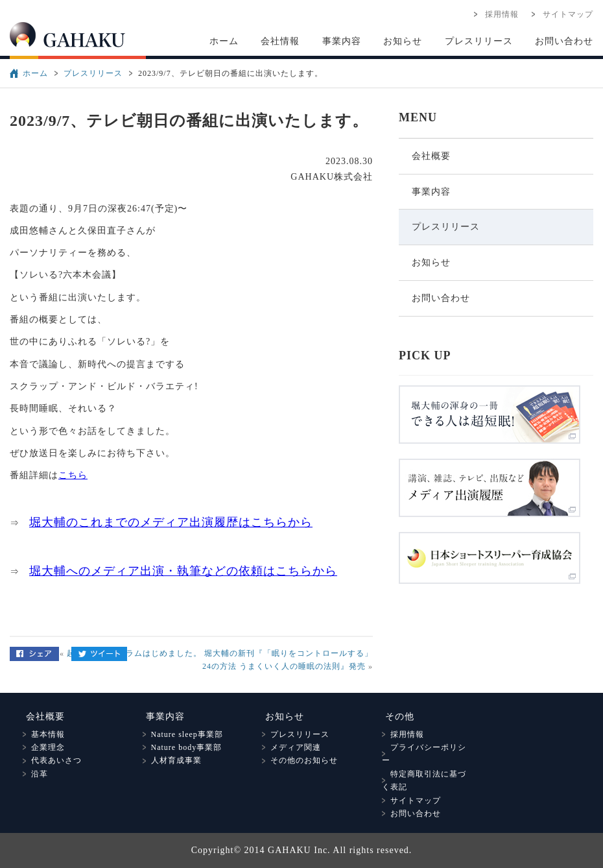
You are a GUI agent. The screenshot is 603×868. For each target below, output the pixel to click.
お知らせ (403, 41)
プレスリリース (479, 41)
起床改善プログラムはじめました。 (134, 653)
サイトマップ (564, 14)
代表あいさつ (52, 760)
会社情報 (280, 41)
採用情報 (498, 14)
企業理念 (44, 747)
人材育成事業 (172, 760)
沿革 (35, 774)
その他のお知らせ (300, 760)
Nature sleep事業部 (183, 734)
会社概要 (431, 156)
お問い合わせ (564, 41)
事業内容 (342, 41)
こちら (73, 475)
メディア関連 (291, 747)
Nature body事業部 (183, 747)
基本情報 (44, 734)
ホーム (224, 41)
